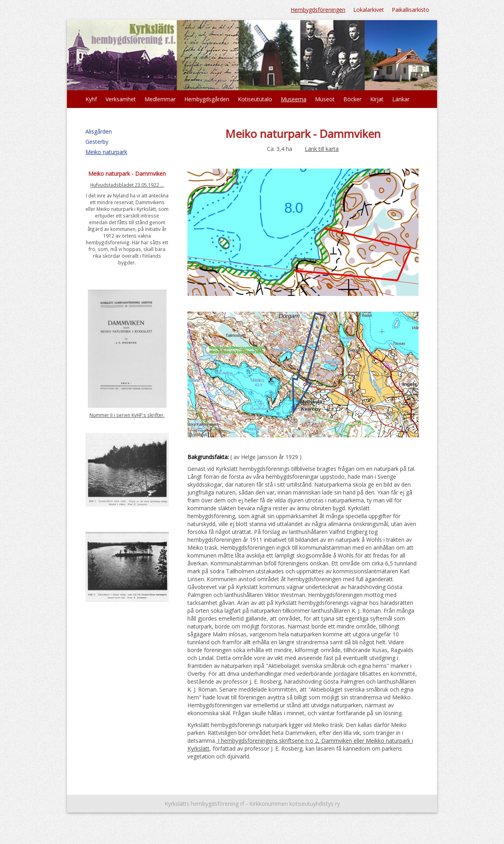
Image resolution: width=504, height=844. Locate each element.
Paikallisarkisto (410, 10)
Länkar (401, 99)
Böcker (352, 99)
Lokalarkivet (369, 10)
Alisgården (99, 131)
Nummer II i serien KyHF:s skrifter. (127, 415)
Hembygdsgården (207, 99)
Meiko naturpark (106, 152)
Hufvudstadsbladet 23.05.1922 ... (127, 185)
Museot (325, 99)
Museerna (294, 99)
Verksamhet (121, 99)
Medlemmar (160, 99)
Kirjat (377, 99)
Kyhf (91, 99)
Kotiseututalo (255, 99)
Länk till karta (322, 149)
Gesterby (97, 142)
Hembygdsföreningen (318, 10)
